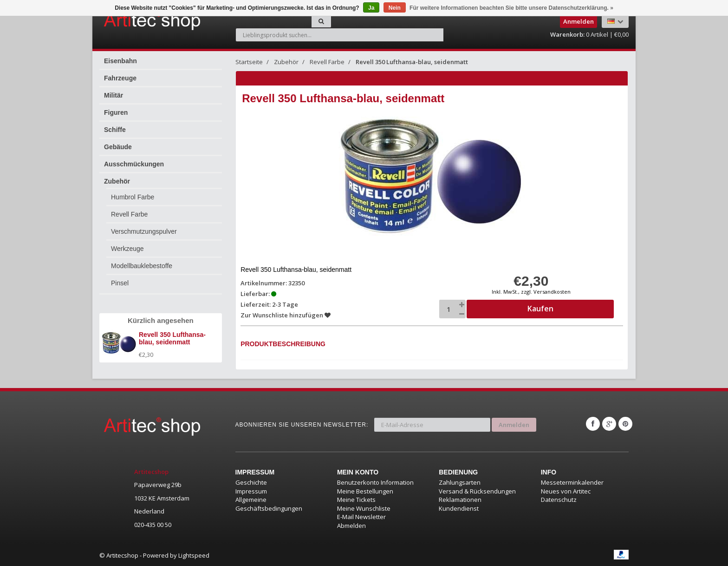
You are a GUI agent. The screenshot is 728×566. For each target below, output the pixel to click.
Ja (371, 8)
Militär (114, 95)
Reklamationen (460, 500)
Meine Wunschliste (364, 508)
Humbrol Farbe (133, 197)
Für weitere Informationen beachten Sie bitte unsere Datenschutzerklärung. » (511, 8)
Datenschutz (559, 500)
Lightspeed (194, 555)
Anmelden (514, 424)
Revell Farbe (129, 214)
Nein (395, 8)
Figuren (116, 112)
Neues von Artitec (566, 491)
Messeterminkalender (572, 482)
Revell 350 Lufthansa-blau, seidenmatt (412, 62)
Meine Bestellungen (365, 491)
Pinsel (120, 283)
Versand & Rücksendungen (477, 491)
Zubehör (117, 181)
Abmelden (351, 526)
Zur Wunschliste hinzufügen (286, 315)
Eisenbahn (120, 61)
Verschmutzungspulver (144, 231)
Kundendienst (459, 508)
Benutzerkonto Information (375, 482)
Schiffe (115, 130)
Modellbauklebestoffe (142, 266)
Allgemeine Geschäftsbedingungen (269, 504)
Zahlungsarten (460, 482)
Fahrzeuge (120, 78)
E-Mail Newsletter (361, 517)
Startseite (249, 62)
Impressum (251, 491)
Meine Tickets (356, 500)
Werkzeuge (127, 249)
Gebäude (118, 147)
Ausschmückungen (134, 164)
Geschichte (251, 482)
